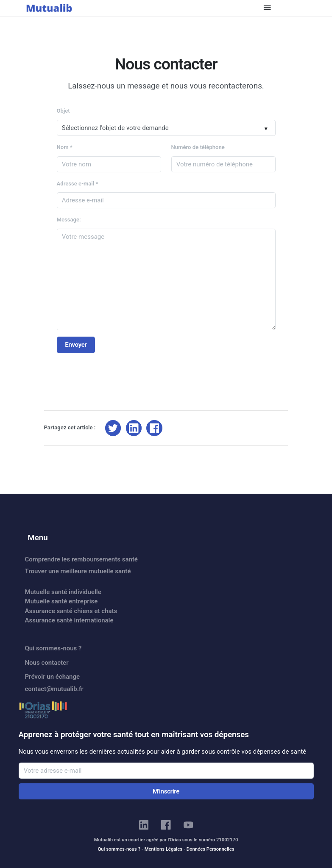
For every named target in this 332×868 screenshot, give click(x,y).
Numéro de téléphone (198, 147)
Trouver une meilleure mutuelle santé (78, 571)
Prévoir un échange (53, 677)
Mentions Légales (163, 849)
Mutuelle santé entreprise (61, 601)
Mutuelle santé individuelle (63, 592)
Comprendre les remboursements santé (81, 559)
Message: (69, 220)
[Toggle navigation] (267, 8)
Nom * (65, 147)
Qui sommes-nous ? (53, 648)
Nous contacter (47, 663)
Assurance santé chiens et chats (71, 611)
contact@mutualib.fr (54, 689)
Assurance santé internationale (69, 620)
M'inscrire (166, 791)
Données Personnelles (211, 849)
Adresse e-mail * (78, 184)
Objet (63, 111)
